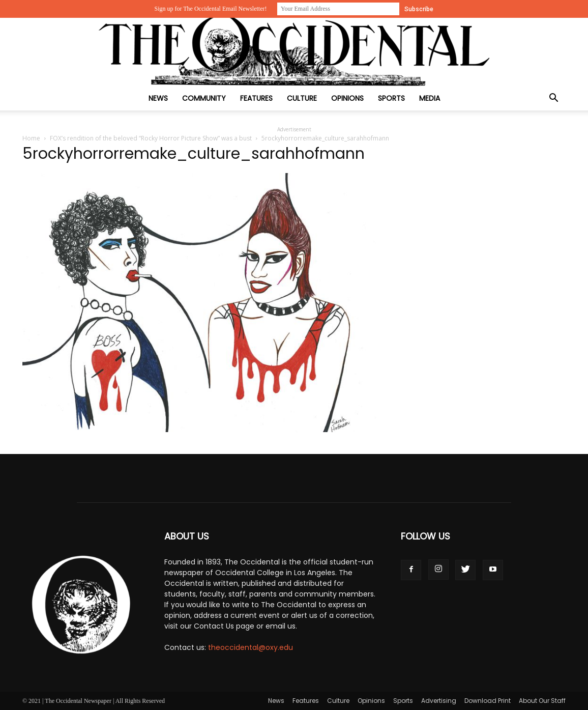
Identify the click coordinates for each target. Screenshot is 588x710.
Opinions (347, 98)
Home (31, 138)
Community (204, 98)
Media (430, 98)
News (158, 98)
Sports (391, 98)
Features (256, 98)
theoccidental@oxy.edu (251, 647)
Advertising (439, 701)
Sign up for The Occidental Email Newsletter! (210, 9)
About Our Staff (542, 701)
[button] (553, 99)
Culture (302, 98)
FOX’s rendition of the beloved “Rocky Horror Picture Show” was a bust (151, 138)
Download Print (488, 701)
